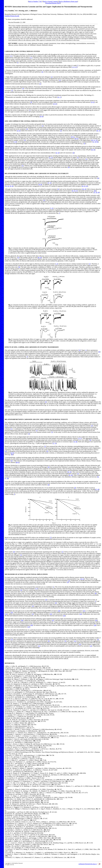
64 (75, 191)
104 (81, 614)
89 (5, 814)
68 (39, 258)
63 (58, 189)
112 (80, 644)
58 (41, 184)
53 (22, 166)
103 (51, 614)
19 (92, 102)
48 (92, 150)
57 (5, 759)
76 (5, 791)
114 (91, 646)
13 (40, 84)
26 (40, 116)
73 (79, 438)
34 (5, 720)
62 (87, 186)
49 (94, 150)
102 (12, 612)
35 (20, 131)
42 (78, 139)
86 (12, 454)
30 (42, 116)
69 (41, 258)
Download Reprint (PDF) (53, 3)
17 (60, 97)
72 (37, 431)
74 (55, 443)
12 (60, 80)
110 (29, 627)
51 (50, 157)
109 (95, 625)
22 (94, 102)
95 (70, 475)
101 (84, 611)
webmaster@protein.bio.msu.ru (88, 864)
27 (90, 264)
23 (54, 104)
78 (90, 440)
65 (77, 191)
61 (85, 186)
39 (5, 728)
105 (64, 616)
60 (12, 186)
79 (74, 442)
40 (76, 139)
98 (8, 478)
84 (5, 804)
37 (99, 131)
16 (58, 97)
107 (53, 620)
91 (19, 462)
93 (68, 472)
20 (81, 579)
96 (72, 475)
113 (39, 646)
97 (5, 478)
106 (22, 620)
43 (96, 140)
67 (18, 258)
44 (16, 142)
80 (76, 442)
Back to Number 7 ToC (35, 1)
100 (59, 611)
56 (39, 184)
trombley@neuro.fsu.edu (12, 16)
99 (96, 593)
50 (59, 153)
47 (84, 143)
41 (74, 137)
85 (13, 453)
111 (75, 641)
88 (17, 462)
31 (43, 126)
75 (5, 789)
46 (98, 142)
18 (31, 102)
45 (6, 451)
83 (5, 802)
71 (11, 429)
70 (92, 426)
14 (23, 88)
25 (56, 104)
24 (5, 704)
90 (5, 815)
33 (18, 131)
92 (49, 467)
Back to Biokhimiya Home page (68, 1)
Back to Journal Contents (50, 1)
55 (51, 183)
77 (81, 438)
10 (42, 72)
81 (47, 451)
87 (12, 461)
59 (10, 186)
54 (98, 178)
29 (5, 712)
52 (52, 157)
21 (5, 699)
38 (72, 137)
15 (12, 90)
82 (11, 453)
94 (70, 472)
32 (27, 129)
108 (31, 625)
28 (5, 641)
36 (97, 131)
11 (52, 77)
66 (95, 191)
